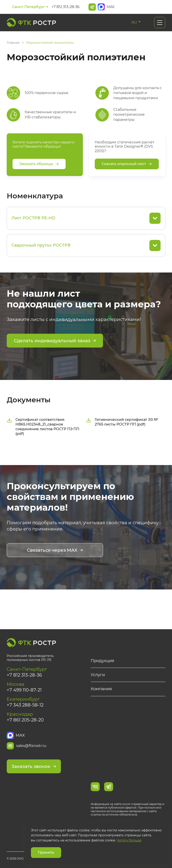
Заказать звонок (34, 766)
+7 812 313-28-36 (66, 7)
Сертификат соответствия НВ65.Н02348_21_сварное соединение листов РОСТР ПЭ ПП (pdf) (43, 427)
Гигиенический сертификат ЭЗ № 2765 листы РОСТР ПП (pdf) (122, 422)
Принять (46, 852)
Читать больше (129, 840)
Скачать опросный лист (127, 164)
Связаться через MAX (55, 550)
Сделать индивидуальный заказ (55, 341)
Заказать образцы (39, 164)
